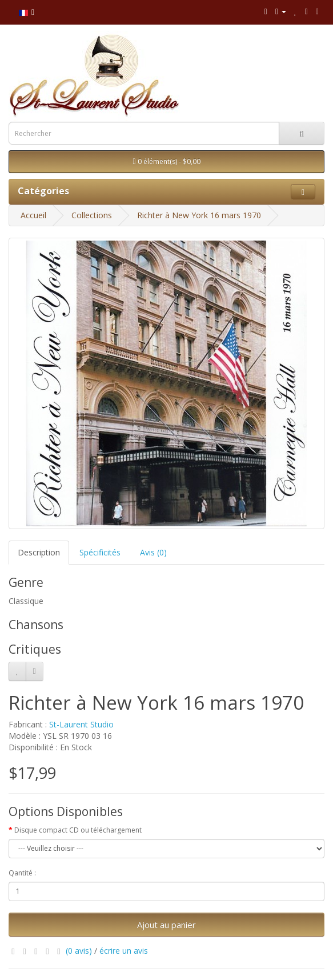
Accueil (33, 215)
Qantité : (22, 873)
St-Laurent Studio (81, 724)
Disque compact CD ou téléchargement (78, 830)
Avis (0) (153, 552)
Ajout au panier (166, 925)
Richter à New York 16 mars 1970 (199, 215)
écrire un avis (124, 951)
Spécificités (100, 552)
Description (39, 552)
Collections (92, 215)
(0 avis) (79, 951)
